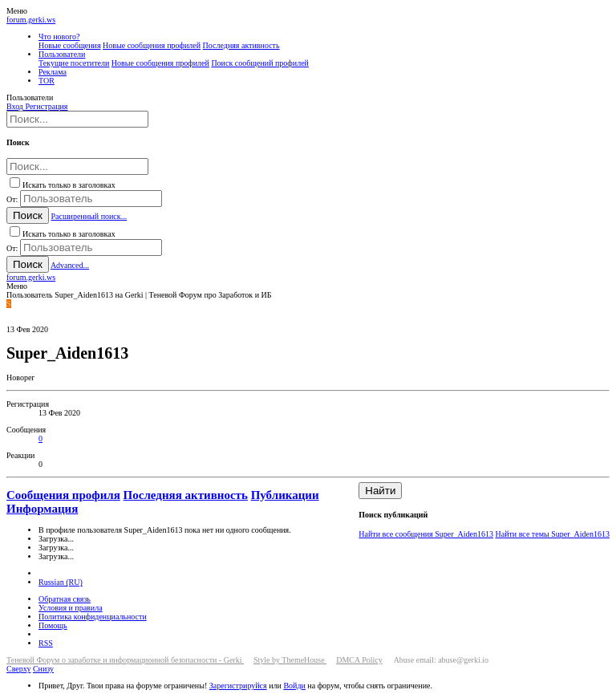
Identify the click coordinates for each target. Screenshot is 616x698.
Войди (294, 686)
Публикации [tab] (285, 495)
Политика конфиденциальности (93, 617)
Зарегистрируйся (238, 686)
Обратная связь (65, 599)
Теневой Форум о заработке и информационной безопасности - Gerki (125, 660)
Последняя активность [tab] (186, 495)
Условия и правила (71, 608)
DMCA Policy (359, 660)
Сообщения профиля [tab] (63, 495)
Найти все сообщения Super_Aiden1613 (426, 534)
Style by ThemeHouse (290, 660)
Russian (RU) (61, 582)
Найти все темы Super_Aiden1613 (552, 534)
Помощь (53, 625)
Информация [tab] (42, 509)
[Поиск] (77, 119)
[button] (17, 11)
